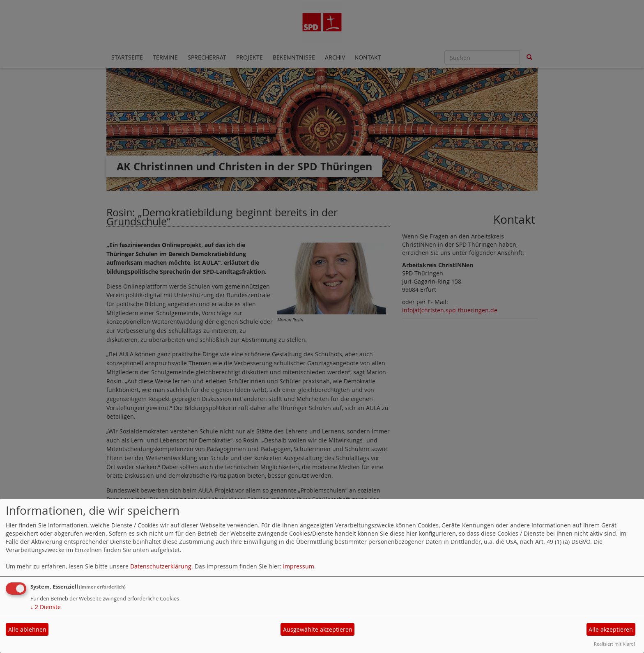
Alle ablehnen (27, 629)
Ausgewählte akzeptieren (318, 629)
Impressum (299, 566)
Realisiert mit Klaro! (614, 644)
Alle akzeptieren (611, 629)
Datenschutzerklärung (161, 566)
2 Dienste (46, 607)
